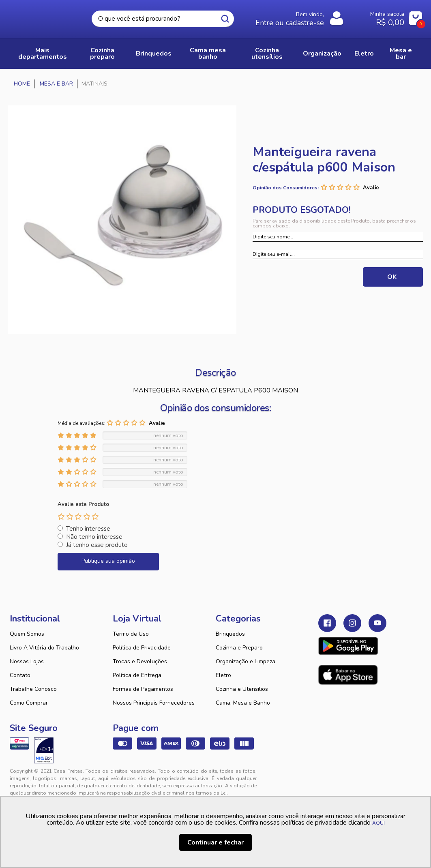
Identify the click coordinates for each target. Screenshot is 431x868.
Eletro (223, 675)
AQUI (378, 823)
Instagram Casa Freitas (352, 623)
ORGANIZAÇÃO (322, 54)
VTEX (363, 778)
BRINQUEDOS (154, 54)
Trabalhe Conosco (33, 689)
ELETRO (364, 54)
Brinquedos (230, 634)
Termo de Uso (131, 634)
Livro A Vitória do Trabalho (44, 648)
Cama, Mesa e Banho (243, 703)
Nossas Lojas (27, 661)
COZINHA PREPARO (102, 54)
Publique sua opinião (108, 561)
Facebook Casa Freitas (327, 623)
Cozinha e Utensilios (242, 689)
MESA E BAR (401, 54)
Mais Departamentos (43, 54)
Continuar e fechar (215, 842)
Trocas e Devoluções (140, 661)
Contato (20, 675)
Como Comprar (29, 703)
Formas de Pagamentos (143, 689)
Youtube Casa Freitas (377, 623)
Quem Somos (27, 634)
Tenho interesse (88, 529)
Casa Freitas (43, 17)
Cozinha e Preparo (239, 648)
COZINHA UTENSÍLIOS (267, 54)
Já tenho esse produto (97, 545)
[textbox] (163, 19)
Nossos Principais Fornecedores (154, 703)
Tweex (329, 778)
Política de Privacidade (142, 648)
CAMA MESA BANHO (208, 54)
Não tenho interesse (94, 537)
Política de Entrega (137, 675)
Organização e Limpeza (246, 661)
